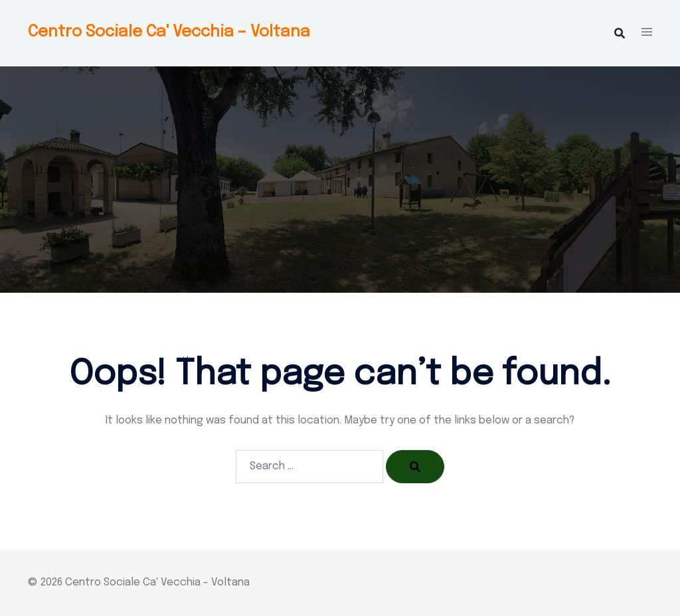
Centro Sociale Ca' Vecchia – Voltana (169, 32)
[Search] (415, 467)
